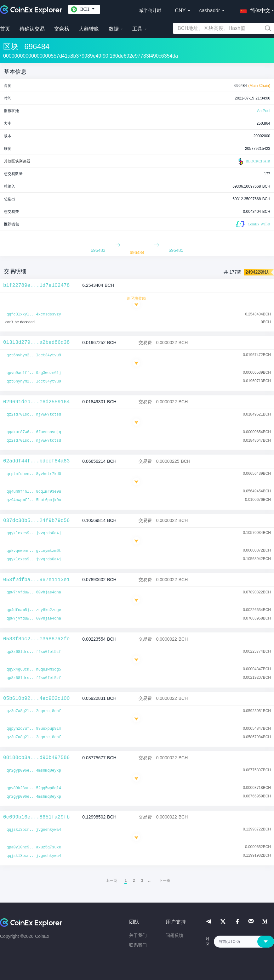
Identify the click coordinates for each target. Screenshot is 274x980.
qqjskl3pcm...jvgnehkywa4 (34, 830)
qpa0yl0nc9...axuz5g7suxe (34, 847)
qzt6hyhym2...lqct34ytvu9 (34, 355)
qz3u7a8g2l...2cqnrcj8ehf (34, 711)
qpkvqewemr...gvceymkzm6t (34, 551)
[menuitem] (165, 881)
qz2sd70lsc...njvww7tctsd (34, 415)
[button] (254, 9)
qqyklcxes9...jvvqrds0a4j (34, 533)
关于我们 (138, 935)
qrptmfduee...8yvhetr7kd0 (34, 474)
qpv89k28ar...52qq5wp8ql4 (34, 788)
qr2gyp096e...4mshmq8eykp (34, 771)
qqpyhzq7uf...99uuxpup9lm (34, 729)
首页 (5, 29)
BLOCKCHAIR (254, 161)
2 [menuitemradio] (134, 881)
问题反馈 (174, 935)
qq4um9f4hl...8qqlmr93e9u (34, 492)
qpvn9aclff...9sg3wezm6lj (34, 373)
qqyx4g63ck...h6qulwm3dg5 (34, 670)
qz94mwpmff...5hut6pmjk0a (34, 500)
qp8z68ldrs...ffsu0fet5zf (34, 652)
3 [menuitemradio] (142, 881)
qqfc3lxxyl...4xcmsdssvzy (34, 314)
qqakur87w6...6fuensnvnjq (34, 432)
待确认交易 (32, 29)
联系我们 (138, 945)
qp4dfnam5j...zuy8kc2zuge (34, 610)
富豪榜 (62, 29)
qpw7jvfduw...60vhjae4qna (34, 592)
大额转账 (89, 29)
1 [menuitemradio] (126, 881)
